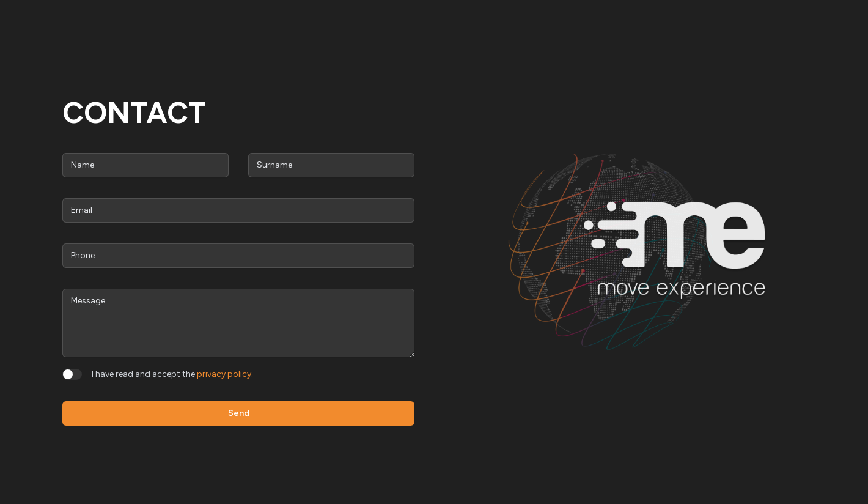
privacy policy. (225, 374)
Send (239, 413)
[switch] (72, 374)
